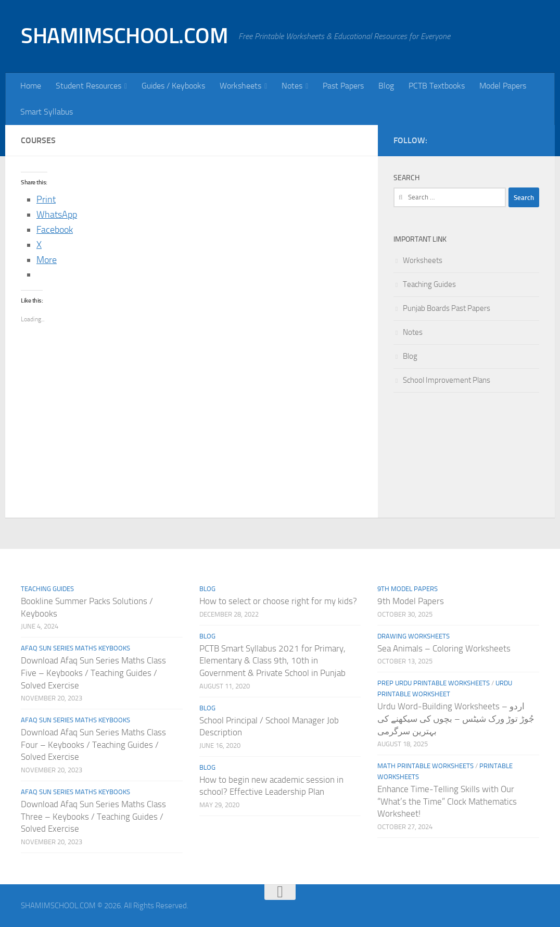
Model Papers (503, 86)
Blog (386, 86)
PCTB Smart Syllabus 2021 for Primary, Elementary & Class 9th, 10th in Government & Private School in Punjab (272, 661)
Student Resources (88, 86)
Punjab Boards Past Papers (447, 308)
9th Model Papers (408, 589)
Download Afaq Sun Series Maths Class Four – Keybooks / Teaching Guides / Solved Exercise (93, 744)
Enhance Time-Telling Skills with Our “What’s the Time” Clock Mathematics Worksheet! (447, 801)
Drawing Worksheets (413, 636)
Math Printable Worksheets (425, 766)
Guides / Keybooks (173, 86)
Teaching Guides (429, 284)
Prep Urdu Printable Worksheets (434, 683)
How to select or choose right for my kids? (278, 601)
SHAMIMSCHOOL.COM (124, 36)
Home (31, 86)
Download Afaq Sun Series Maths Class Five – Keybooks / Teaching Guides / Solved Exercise (93, 673)
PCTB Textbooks (437, 86)
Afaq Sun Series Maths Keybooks (75, 648)
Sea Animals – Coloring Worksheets (444, 648)
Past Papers (343, 86)
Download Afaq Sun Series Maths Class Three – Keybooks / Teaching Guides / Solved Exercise (93, 816)
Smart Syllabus (47, 112)
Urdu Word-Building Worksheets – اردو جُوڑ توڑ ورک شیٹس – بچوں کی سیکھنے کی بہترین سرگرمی (456, 718)
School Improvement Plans (447, 380)
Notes (292, 86)
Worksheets (240, 86)
